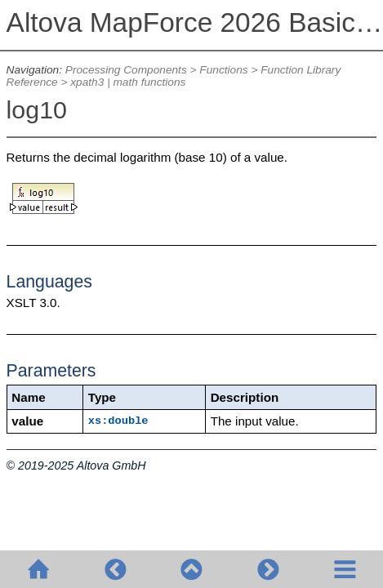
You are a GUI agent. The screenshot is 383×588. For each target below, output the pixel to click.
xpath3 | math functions (128, 82)
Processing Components (126, 70)
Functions (223, 70)
